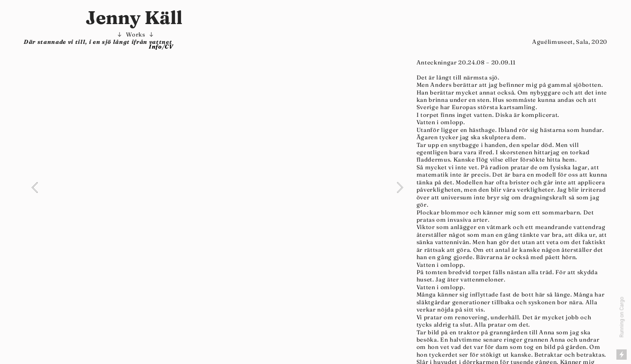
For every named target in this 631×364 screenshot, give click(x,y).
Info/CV (161, 46)
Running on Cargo (622, 317)
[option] (217, 188)
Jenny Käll (136, 17)
